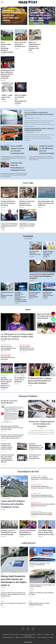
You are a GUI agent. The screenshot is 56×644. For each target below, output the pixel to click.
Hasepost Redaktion (30, 118)
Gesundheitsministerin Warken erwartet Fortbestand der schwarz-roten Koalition (42, 514)
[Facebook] (23, 629)
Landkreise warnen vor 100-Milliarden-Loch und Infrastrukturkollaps (47, 150)
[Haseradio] (53, 330)
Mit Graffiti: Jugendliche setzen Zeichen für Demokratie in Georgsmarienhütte (35, 295)
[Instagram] (33, 629)
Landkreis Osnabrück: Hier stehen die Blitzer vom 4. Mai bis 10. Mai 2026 (42, 586)
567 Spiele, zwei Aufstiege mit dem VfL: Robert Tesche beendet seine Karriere (41, 17)
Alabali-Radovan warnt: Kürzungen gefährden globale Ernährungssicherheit (43, 505)
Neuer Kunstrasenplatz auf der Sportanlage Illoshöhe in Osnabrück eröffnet (7, 47)
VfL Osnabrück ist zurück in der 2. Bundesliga (20, 380)
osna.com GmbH (15, 635)
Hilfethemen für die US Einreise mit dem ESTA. (25, 637)
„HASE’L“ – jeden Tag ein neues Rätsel (7, 97)
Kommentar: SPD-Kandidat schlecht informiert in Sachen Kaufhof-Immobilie (7, 446)
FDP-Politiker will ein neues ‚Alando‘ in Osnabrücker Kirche (35, 457)
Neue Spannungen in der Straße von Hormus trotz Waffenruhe (46, 203)
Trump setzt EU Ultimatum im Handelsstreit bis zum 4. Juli (9, 226)
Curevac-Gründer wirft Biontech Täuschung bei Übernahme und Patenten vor (39, 114)
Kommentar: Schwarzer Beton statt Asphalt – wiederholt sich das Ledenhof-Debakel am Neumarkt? (7, 459)
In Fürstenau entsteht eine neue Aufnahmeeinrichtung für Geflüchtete (7, 295)
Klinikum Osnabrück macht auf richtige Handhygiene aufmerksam (48, 254)
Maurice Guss (34, 23)
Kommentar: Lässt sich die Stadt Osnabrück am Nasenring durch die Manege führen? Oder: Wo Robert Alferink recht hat (12, 437)
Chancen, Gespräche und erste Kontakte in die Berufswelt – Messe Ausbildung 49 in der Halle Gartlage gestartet (13, 594)
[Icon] (9, 192)
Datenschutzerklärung (31, 635)
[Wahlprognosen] (53, 314)
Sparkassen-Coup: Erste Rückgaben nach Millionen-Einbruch (27, 203)
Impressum (23, 635)
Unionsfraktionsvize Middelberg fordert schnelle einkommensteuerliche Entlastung (42, 496)
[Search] (54, 2)
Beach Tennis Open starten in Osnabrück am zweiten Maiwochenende (46, 316)
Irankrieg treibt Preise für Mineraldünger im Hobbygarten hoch (18, 167)
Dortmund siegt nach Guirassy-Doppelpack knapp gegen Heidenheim (8, 348)
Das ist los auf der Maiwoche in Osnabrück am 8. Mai (35, 253)
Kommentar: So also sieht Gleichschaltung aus (9, 402)
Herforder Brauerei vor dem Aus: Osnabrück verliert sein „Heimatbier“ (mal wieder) (14, 16)
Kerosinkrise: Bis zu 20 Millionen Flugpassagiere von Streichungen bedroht (42, 478)
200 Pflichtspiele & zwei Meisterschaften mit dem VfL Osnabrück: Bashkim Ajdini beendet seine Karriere (17, 336)
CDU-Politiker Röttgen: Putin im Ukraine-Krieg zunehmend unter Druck (46, 533)
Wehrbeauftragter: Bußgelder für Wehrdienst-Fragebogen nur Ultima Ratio (42, 487)
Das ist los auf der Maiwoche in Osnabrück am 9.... (20, 44)
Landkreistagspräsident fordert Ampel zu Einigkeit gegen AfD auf (39, 129)
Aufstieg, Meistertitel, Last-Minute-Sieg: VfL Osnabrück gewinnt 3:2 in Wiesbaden (7, 383)
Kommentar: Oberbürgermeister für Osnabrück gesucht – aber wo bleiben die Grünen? (36, 446)
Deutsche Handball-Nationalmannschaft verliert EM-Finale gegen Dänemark (27, 348)
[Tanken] (53, 319)
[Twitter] (28, 629)
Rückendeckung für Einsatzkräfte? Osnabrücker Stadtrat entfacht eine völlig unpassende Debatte (12, 428)
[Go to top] (28, 642)
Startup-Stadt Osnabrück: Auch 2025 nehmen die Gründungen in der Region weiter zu (14, 581)
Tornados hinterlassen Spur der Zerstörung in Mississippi (8, 203)
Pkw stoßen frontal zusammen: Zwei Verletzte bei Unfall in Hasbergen (48, 295)
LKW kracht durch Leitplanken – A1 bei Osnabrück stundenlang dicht (39, 564)
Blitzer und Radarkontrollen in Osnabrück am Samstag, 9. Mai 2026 (35, 46)
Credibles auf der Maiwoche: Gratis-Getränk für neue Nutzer (41, 594)
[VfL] (53, 325)
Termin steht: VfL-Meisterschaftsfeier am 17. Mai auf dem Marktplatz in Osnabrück (42, 276)
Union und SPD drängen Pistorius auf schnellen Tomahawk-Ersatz (17, 150)
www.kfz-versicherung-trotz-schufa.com (45, 637)
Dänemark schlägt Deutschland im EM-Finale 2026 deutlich (8, 358)
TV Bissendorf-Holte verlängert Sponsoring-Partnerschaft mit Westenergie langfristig (40, 381)
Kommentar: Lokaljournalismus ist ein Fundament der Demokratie (42, 424)
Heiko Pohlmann (7, 23)
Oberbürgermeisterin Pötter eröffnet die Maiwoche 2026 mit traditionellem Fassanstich (8, 74)
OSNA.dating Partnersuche (8, 637)
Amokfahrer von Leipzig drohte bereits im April (27, 225)
